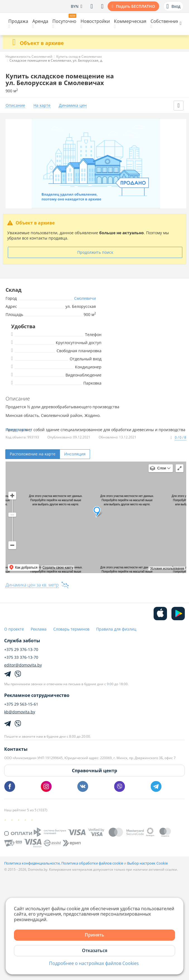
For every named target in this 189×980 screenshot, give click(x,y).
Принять (94, 935)
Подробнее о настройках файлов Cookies (94, 963)
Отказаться (95, 950)
